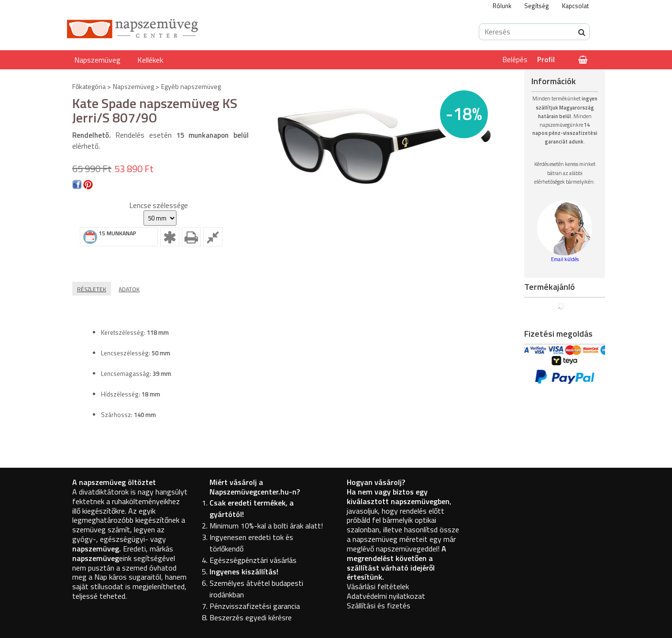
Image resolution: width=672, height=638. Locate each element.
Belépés (515, 60)
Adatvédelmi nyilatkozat (386, 596)
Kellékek (150, 60)
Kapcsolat (575, 6)
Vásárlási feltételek (378, 586)
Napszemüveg (97, 60)
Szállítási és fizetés (379, 605)
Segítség (537, 6)
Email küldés (565, 259)
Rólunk (502, 6)
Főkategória (89, 86)
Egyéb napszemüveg (191, 86)
